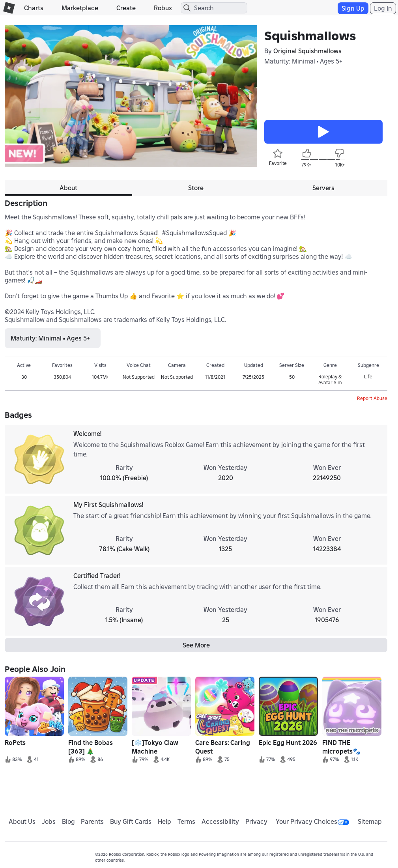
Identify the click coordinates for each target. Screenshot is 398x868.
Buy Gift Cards (131, 821)
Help (164, 821)
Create (126, 8)
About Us (22, 821)
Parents (92, 821)
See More (196, 645)
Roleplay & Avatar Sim (330, 380)
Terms (186, 821)
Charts (34, 8)
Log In (383, 8)
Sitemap (370, 821)
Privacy (256, 821)
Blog (68, 821)
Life (368, 377)
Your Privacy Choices (312, 821)
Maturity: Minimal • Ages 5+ (303, 61)
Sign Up (353, 8)
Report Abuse (372, 398)
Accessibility (220, 821)
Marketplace (80, 8)
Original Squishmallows (307, 51)
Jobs (49, 821)
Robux (163, 8)
